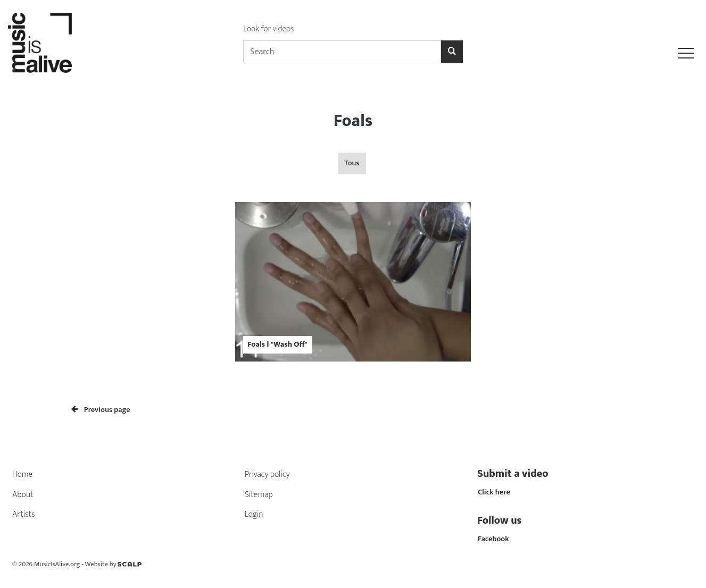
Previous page (101, 410)
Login (254, 514)
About (23, 495)
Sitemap (259, 495)
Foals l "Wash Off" (277, 345)
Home (22, 474)
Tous (352, 163)
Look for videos (268, 29)
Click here (494, 492)
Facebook (493, 539)
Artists (24, 514)
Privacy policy (267, 474)
